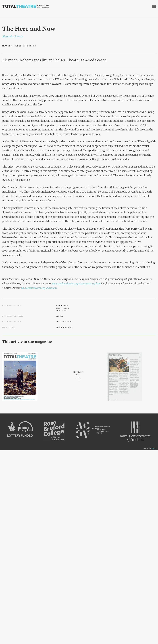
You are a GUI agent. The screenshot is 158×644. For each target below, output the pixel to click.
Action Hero (62, 306)
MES (154, 449)
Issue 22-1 (18, 46)
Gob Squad (61, 311)
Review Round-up (64, 327)
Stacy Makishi (63, 308)
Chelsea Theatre (64, 322)
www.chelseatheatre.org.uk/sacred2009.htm (76, 284)
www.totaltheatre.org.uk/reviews (39, 288)
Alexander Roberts (12, 37)
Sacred (60, 316)
